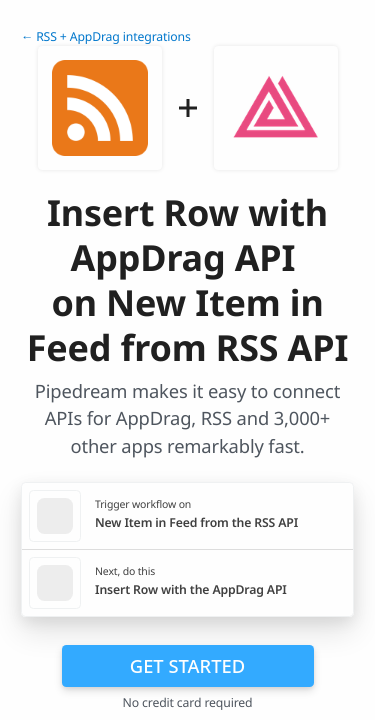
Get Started (187, 665)
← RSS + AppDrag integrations (106, 36)
